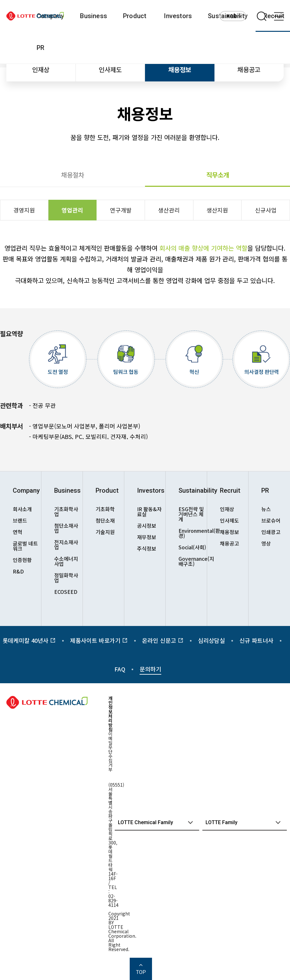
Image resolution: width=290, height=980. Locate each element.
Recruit (230, 490)
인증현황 (22, 560)
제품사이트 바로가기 (99, 640)
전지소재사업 (66, 545)
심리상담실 (211, 640)
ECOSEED (66, 592)
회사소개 (22, 509)
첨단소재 (105, 520)
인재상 (41, 70)
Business (94, 16)
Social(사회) (192, 547)
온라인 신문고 (163, 640)
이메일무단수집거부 (110, 752)
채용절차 (73, 175)
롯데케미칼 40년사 (29, 640)
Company (26, 490)
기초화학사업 (66, 511)
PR (40, 48)
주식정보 (147, 548)
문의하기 (150, 669)
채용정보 (180, 70)
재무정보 (147, 537)
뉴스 (266, 509)
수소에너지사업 (66, 561)
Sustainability (193, 490)
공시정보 (147, 525)
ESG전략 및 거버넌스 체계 (191, 514)
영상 (266, 543)
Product (135, 16)
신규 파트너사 (256, 640)
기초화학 (105, 509)
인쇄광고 (271, 532)
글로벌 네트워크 (25, 546)
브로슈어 (271, 520)
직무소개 (218, 175)
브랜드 (20, 520)
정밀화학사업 (66, 578)
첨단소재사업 (66, 528)
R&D (18, 571)
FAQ (120, 669)
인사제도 (110, 70)
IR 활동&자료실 (149, 511)
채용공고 (249, 70)
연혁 (18, 532)
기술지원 (105, 532)
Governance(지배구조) (193, 561)
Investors (178, 16)
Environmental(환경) (193, 533)
